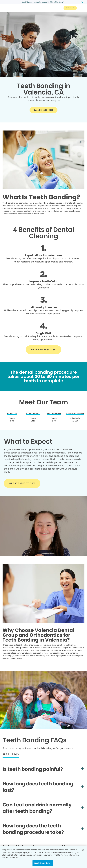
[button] (83, 8)
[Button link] (70, 8)
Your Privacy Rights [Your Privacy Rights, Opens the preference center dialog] (43, 863)
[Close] (83, 850)
